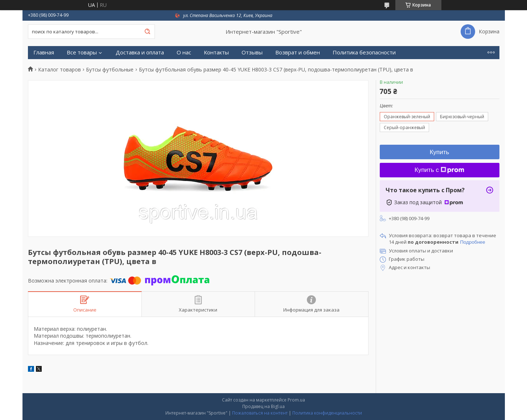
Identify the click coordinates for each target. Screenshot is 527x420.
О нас (184, 52)
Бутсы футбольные (110, 70)
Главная (44, 52)
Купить (440, 152)
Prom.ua (296, 400)
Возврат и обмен (298, 52)
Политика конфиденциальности (327, 413)
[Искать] (148, 32)
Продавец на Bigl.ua (263, 406)
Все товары (82, 52)
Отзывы (252, 52)
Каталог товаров (59, 70)
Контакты (216, 52)
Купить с (439, 170)
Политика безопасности (364, 52)
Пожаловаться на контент (260, 413)
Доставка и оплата (140, 52)
